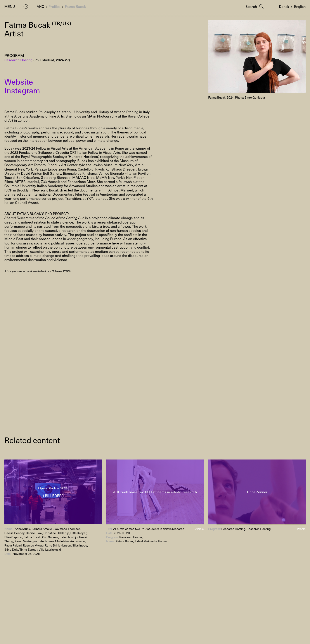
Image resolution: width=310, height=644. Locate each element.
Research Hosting (18, 60)
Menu (10, 6)
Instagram (22, 90)
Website (19, 81)
